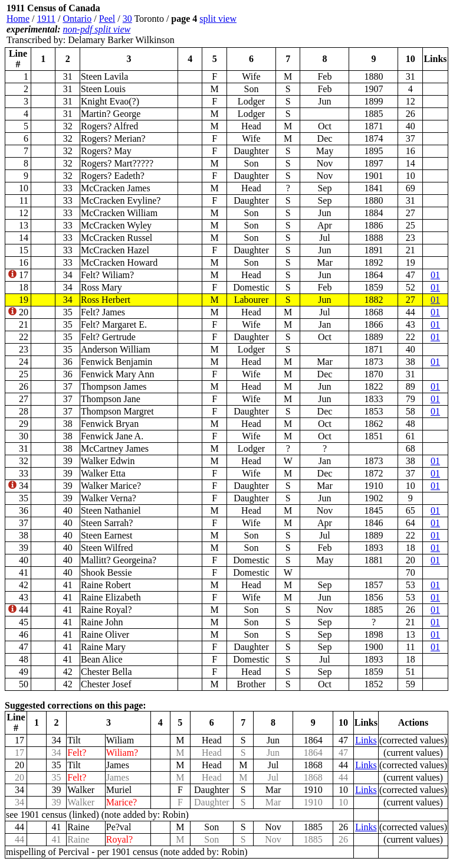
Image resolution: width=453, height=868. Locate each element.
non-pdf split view (97, 29)
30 (127, 19)
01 (435, 275)
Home (18, 19)
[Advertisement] (377, 24)
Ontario (77, 19)
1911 (46, 19)
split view (218, 19)
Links (366, 740)
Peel (107, 19)
